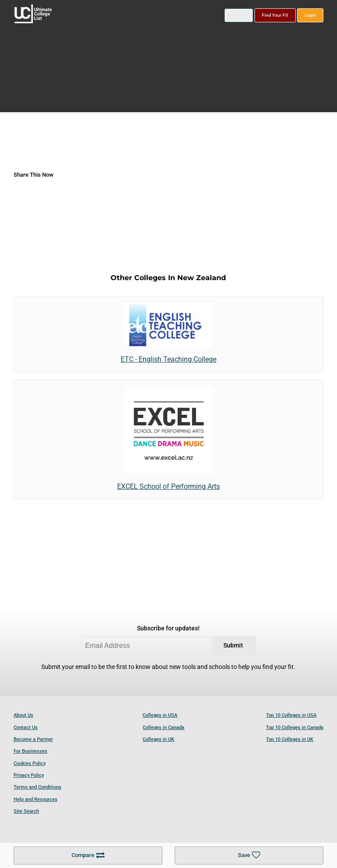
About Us (23, 715)
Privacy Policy (29, 775)
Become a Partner (33, 739)
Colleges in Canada (163, 727)
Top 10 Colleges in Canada (295, 727)
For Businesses (30, 751)
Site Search (26, 811)
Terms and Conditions (38, 787)
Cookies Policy (30, 763)
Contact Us (26, 727)
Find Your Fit (275, 15)
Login (310, 15)
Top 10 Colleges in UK (290, 739)
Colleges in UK (158, 739)
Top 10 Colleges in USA (291, 715)
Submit (233, 646)
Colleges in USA (160, 715)
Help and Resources (36, 799)
